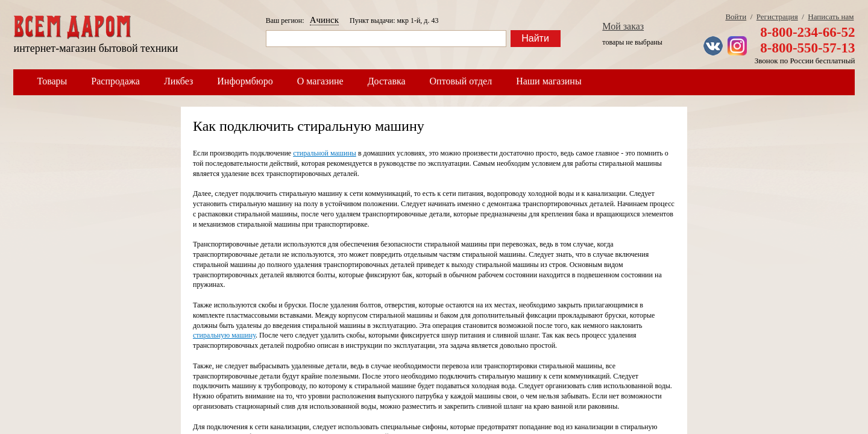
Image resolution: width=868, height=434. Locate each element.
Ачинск (324, 20)
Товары (52, 81)
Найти (535, 38)
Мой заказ (623, 26)
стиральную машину (224, 335)
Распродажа (115, 81)
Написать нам (831, 17)
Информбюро (245, 81)
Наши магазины (549, 81)
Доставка (387, 81)
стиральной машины (325, 153)
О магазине (320, 81)
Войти (736, 17)
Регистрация (777, 17)
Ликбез (178, 81)
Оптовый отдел (461, 81)
